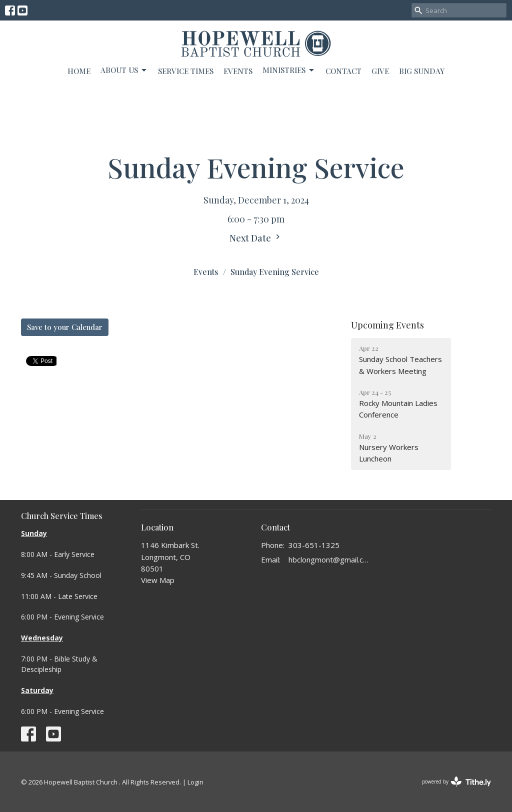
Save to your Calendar (65, 327)
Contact (343, 71)
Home (79, 71)
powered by (456, 782)
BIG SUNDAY (422, 71)
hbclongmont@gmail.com (330, 559)
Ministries (289, 70)
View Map (158, 580)
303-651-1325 (314, 545)
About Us (124, 70)
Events (238, 71)
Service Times (186, 71)
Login (195, 782)
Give (380, 71)
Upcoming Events (387, 325)
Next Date (256, 238)
